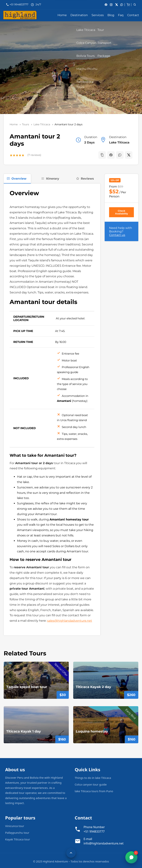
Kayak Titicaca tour (18, 839)
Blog (111, 15)
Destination (79, 15)
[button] (102, 155)
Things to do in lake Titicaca (93, 778)
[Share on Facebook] (111, 155)
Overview (17, 179)
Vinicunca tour (15, 826)
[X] (116, 5)
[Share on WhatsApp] (120, 155)
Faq (121, 15)
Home (62, 15)
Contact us (117, 235)
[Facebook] (106, 5)
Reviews (85, 179)
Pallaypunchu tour (17, 833)
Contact (133, 15)
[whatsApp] (122, 5)
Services (98, 15)
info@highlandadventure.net (104, 843)
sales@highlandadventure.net (70, 621)
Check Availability (121, 212)
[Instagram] (111, 5)
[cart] (128, 4)
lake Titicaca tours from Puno (94, 791)
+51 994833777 (19, 4)
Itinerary (50, 179)
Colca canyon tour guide (91, 784)
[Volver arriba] (71, 853)
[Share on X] (129, 155)
